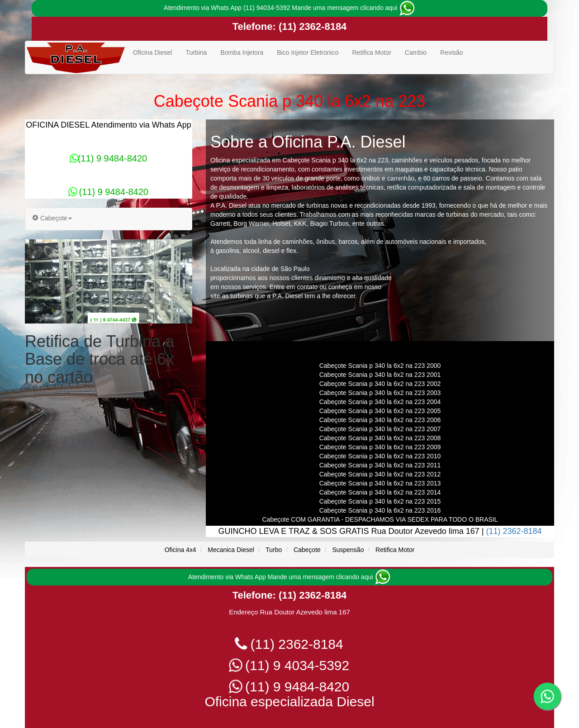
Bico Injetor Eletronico (308, 52)
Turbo (274, 550)
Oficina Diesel (152, 52)
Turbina (196, 52)
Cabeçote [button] (52, 218)
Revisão (452, 52)
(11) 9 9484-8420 (109, 158)
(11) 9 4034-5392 (290, 665)
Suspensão (348, 550)
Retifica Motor (371, 52)
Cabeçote (307, 550)
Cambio (416, 52)
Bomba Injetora (242, 52)
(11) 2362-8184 (311, 26)
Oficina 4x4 (180, 550)
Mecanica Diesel (231, 550)
